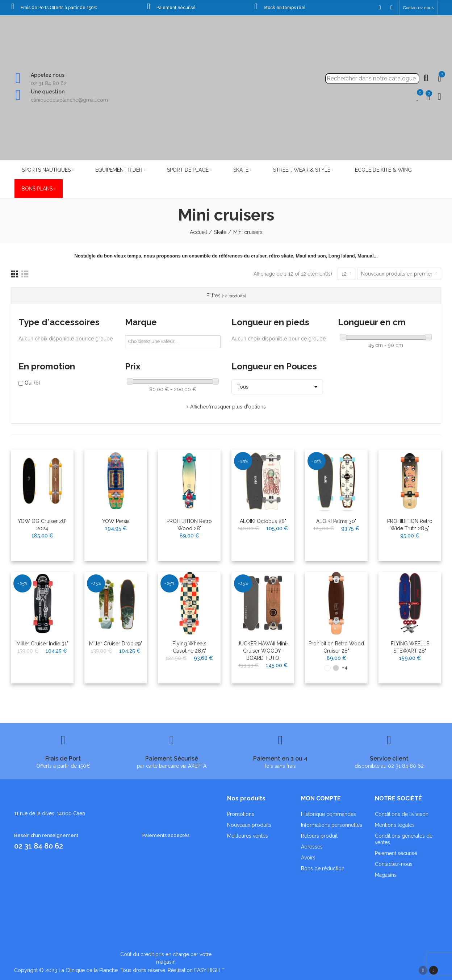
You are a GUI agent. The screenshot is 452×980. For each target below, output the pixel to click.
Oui (32, 383)
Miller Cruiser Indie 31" (42, 644)
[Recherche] (372, 79)
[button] (418, 8)
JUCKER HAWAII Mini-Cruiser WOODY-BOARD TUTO (263, 651)
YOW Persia (116, 521)
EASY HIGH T (209, 970)
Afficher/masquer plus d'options (228, 407)
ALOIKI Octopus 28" (263, 521)
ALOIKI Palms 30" (336, 521)
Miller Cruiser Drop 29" (116, 644)
